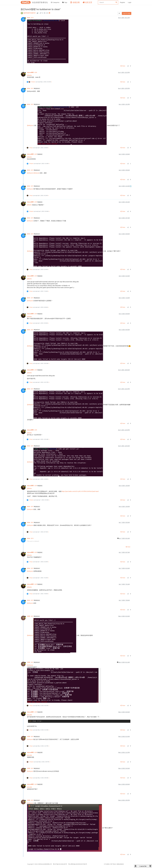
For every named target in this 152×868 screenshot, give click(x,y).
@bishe (29, 75)
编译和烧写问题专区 (30, 13)
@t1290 (40, 712)
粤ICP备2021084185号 (60, 864)
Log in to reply (127, 13)
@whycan (37, 88)
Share (123, 66)
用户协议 (113, 864)
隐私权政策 (120, 864)
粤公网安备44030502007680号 (78, 864)
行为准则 (107, 864)
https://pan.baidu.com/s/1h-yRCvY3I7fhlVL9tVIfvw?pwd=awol (80, 491)
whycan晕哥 (32, 72)
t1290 (30, 616)
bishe (30, 18)
